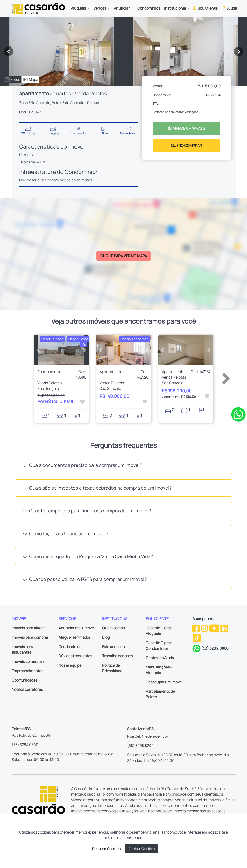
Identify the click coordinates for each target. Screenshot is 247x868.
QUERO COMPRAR (186, 146)
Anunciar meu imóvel (77, 628)
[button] (38, 350)
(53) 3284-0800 (215, 648)
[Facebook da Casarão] (196, 628)
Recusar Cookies (106, 849)
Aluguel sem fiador (74, 637)
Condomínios (149, 8)
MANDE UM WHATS (186, 128)
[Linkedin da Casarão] (224, 628)
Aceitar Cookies (142, 849)
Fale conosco (113, 647)
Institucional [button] (175, 8)
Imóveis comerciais (28, 661)
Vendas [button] (100, 8)
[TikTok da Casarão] (197, 638)
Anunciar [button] (122, 8)
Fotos (12, 79)
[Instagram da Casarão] (205, 628)
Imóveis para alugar (28, 628)
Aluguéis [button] (79, 8)
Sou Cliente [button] (205, 8)
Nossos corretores (27, 689)
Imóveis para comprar (30, 637)
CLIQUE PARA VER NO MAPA (124, 256)
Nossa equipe (70, 665)
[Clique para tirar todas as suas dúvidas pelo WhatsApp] (238, 414)
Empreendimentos (27, 671)
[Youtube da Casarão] (215, 628)
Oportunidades (24, 680)
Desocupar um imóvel (164, 682)
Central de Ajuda (160, 658)
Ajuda (229, 8)
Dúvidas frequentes (75, 656)
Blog (106, 637)
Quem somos (113, 628)
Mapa (31, 79)
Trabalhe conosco (117, 656)
